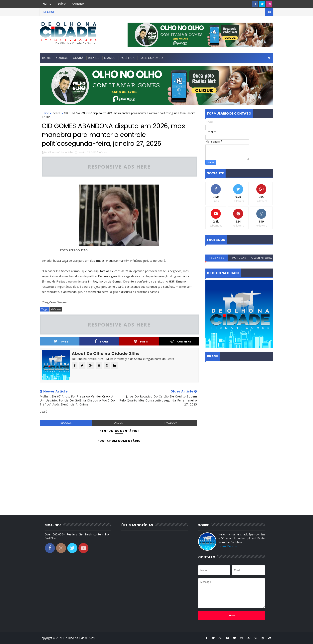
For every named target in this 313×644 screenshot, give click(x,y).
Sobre (62, 4)
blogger (66, 423)
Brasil (94, 58)
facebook (171, 423)
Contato (78, 4)
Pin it (141, 341)
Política (128, 58)
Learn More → (228, 546)
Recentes (217, 258)
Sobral (62, 58)
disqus (118, 423)
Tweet (62, 341)
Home (47, 4)
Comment (181, 341)
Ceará (78, 58)
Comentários (262, 258)
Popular (239, 258)
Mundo (110, 58)
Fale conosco (151, 58)
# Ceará (56, 309)
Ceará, (104, 152)
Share (102, 341)
